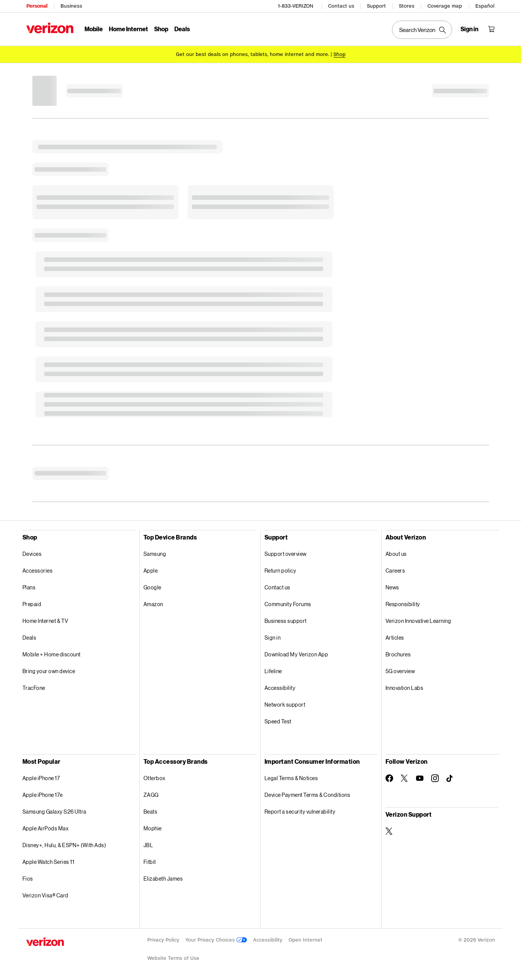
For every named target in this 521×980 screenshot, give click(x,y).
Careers (395, 570)
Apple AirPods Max (46, 828)
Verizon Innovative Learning (418, 620)
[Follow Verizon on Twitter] (405, 778)
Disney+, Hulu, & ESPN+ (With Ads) (64, 845)
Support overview (286, 553)
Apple (151, 570)
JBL (148, 845)
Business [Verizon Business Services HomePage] (71, 6)
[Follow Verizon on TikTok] (450, 778)
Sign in (273, 637)
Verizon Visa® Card (45, 895)
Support (376, 6)
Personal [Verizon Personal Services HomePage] (37, 6)
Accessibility (280, 687)
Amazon (153, 604)
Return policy (280, 570)
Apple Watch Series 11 (49, 861)
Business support (286, 620)
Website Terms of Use (173, 958)
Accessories (38, 570)
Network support (285, 704)
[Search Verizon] (422, 30)
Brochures (398, 654)
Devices (32, 553)
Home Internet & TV (45, 620)
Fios (28, 878)
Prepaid (32, 604)
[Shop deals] (339, 54)
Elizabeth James (163, 878)
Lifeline (273, 671)
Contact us (341, 6)
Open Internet (305, 939)
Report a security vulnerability (300, 811)
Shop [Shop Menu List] (161, 29)
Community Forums (288, 604)
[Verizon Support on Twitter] (389, 831)
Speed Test (278, 721)
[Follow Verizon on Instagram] (435, 778)
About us (396, 553)
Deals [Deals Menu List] (182, 29)
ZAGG (151, 794)
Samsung (155, 553)
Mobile (94, 29)
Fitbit (150, 861)
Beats (151, 811)
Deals (29, 637)
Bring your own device (49, 671)
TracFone (34, 687)
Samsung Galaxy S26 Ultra (54, 811)
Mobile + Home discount (52, 654)
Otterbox (155, 778)
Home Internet (128, 29)
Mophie (153, 828)
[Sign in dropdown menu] (469, 29)
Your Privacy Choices (216, 939)
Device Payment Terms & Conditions (308, 794)
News (392, 587)
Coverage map (445, 6)
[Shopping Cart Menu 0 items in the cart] (491, 29)
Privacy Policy (163, 939)
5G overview (400, 671)
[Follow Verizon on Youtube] (420, 778)
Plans (29, 587)
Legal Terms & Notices (291, 778)
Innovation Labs (405, 687)
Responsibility (403, 604)
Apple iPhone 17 (41, 778)
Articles (395, 637)
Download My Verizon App (296, 654)
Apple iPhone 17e (43, 794)
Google (152, 587)
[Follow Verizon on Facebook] (389, 778)
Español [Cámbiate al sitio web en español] (485, 6)
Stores (407, 6)
